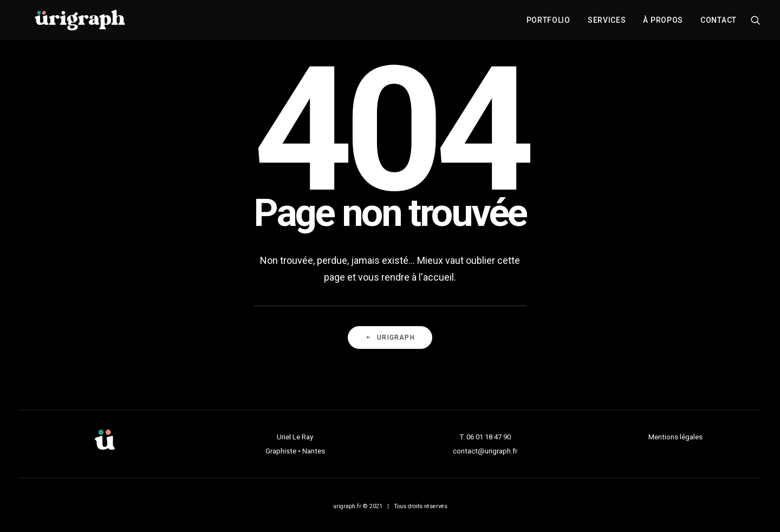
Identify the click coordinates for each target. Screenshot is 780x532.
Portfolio (548, 23)
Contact (719, 23)
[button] (756, 23)
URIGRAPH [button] (390, 338)
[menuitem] (548, 23)
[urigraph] (80, 23)
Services (607, 23)
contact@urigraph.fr (485, 451)
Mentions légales (675, 437)
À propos (663, 23)
